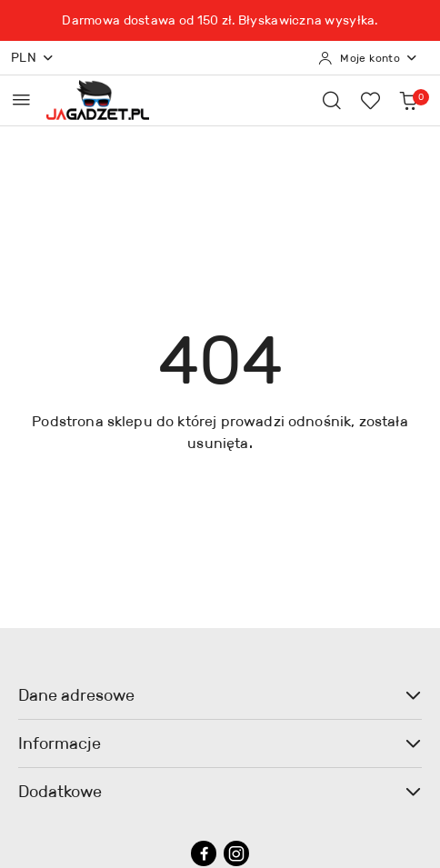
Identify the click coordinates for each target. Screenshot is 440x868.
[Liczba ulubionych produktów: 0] (370, 100)
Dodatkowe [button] (220, 792)
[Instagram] (236, 853)
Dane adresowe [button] (220, 695)
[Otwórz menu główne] (21, 100)
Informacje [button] (220, 743)
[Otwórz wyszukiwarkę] (332, 100)
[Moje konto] (368, 58)
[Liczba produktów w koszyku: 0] (408, 100)
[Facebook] (204, 853)
